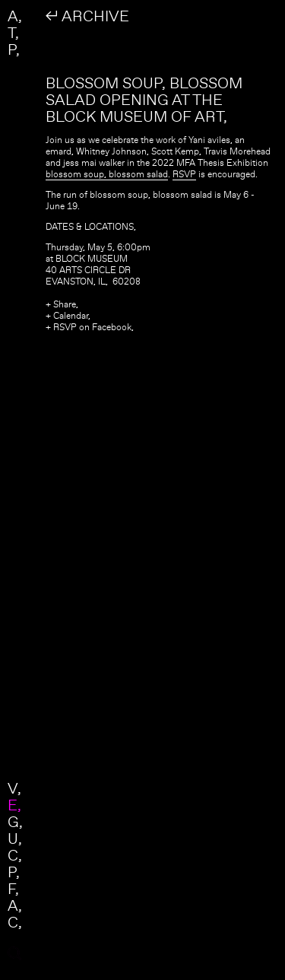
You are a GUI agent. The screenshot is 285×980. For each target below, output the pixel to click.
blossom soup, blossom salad (107, 174)
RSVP (184, 174)
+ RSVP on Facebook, (90, 327)
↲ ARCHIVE (87, 16)
